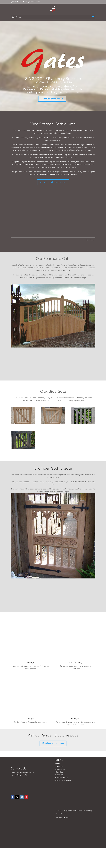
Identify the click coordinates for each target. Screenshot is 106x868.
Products (59, 795)
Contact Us (60, 790)
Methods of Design (63, 801)
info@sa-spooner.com (26, 793)
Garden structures (53, 764)
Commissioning (62, 798)
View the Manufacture (53, 182)
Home (58, 784)
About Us (59, 787)
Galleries (59, 792)
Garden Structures (52, 99)
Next (92, 240)
